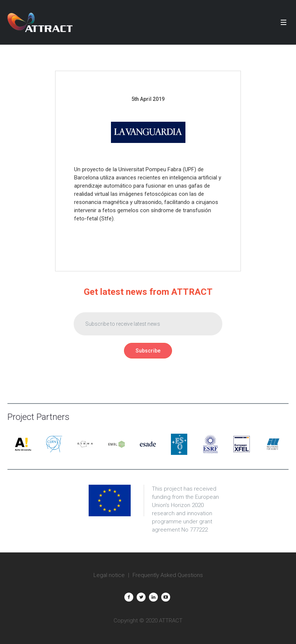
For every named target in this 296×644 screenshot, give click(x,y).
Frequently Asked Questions (168, 575)
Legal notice (109, 575)
